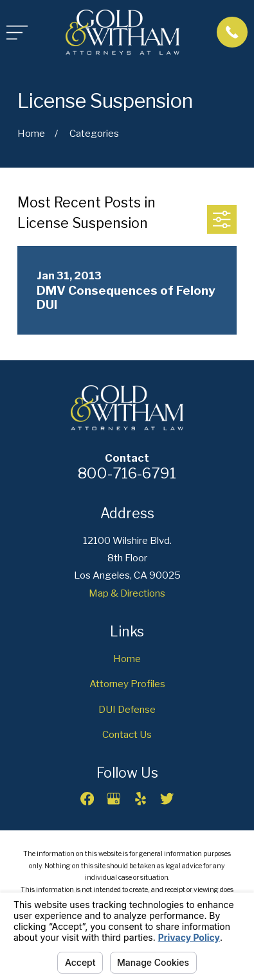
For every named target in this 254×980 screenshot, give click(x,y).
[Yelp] (141, 799)
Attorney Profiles (127, 684)
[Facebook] (87, 799)
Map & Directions (127, 593)
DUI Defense (127, 709)
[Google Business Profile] (113, 799)
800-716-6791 (127, 473)
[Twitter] (167, 799)
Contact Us (127, 734)
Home (127, 659)
